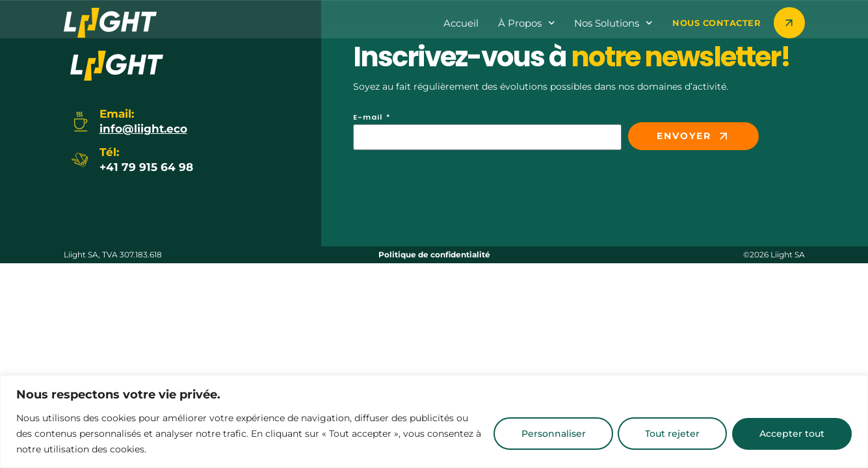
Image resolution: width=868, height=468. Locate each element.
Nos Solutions (613, 23)
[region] (434, 422)
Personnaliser (540, 434)
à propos (527, 23)
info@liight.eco (143, 129)
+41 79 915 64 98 (146, 167)
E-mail (369, 118)
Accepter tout (789, 434)
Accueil (461, 23)
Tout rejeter (664, 434)
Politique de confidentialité (434, 254)
